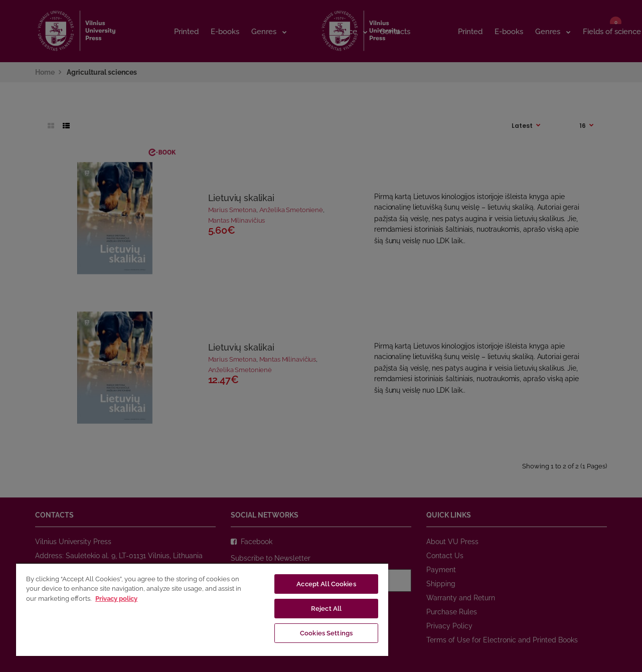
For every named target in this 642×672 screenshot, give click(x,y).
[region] (202, 609)
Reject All (326, 609)
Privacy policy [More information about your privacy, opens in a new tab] (116, 599)
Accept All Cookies (326, 584)
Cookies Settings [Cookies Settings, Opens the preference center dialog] (326, 633)
